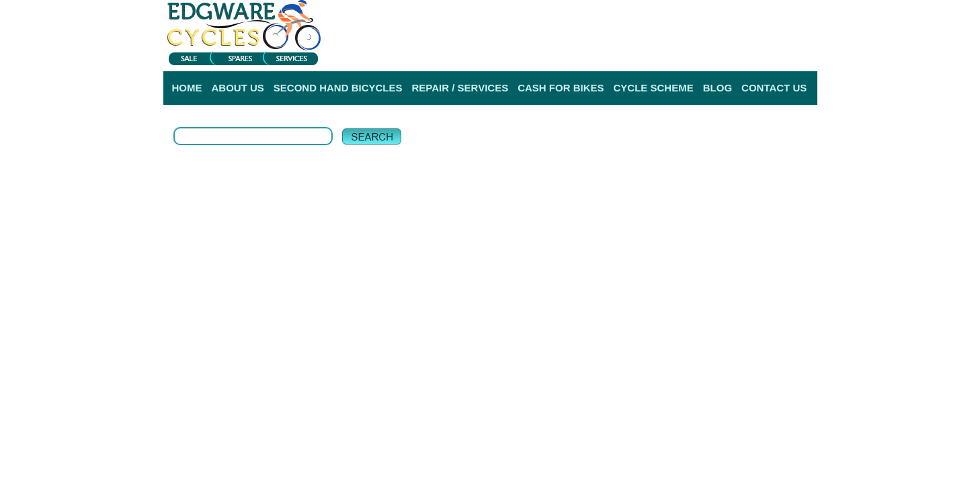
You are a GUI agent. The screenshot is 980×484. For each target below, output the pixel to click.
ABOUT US (238, 88)
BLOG (718, 88)
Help (807, 53)
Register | (686, 53)
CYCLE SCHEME (654, 88)
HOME (187, 88)
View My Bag (758, 13)
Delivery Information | (752, 53)
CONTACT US (774, 88)
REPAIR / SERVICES (460, 88)
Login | (647, 53)
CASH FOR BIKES (561, 88)
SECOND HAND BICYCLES (338, 88)
